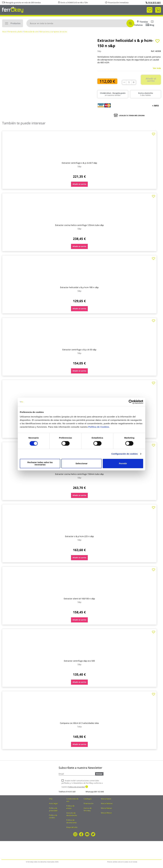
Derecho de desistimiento (72, 814)
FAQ (51, 799)
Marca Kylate (106, 799)
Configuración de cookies (125, 455)
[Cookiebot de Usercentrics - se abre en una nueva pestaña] (131, 403)
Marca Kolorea (107, 803)
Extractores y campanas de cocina (54, 32)
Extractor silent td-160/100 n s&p (79, 599)
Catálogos (88, 799)
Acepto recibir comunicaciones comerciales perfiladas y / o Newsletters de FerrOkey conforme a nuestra (82, 784)
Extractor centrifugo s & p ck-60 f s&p (79, 163)
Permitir (123, 463)
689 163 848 (99, 792)
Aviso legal (53, 803)
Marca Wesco (106, 813)
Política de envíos (70, 807)
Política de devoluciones (72, 821)
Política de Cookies (99, 428)
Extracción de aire (31, 32)
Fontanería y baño (15, 32)
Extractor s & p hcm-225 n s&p (79, 536)
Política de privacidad (53, 809)
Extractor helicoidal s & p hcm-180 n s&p (79, 287)
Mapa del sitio (72, 827)
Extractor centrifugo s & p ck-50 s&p (79, 350)
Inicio (4, 32)
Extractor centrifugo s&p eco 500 (79, 661)
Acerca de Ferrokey (88, 809)
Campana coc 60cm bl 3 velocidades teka (79, 723)
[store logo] (13, 10)
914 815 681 (153, 3)
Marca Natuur (106, 808)
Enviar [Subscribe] (99, 774)
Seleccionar (81, 463)
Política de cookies (53, 816)
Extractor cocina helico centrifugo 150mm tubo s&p (79, 474)
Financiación (89, 803)
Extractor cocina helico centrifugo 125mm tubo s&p (79, 225)
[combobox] (80, 23)
